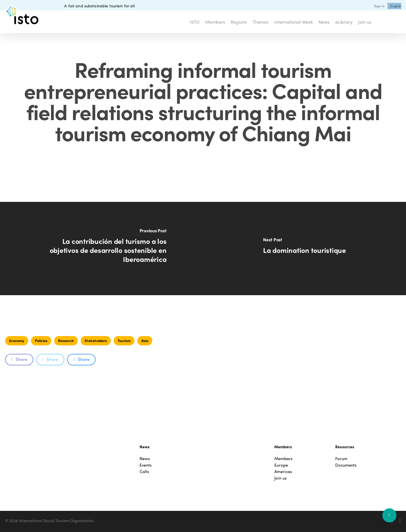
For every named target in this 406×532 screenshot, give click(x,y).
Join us (281, 478)
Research (66, 340)
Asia (145, 340)
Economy (17, 340)
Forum (341, 459)
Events (146, 465)
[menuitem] (396, 6)
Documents (346, 465)
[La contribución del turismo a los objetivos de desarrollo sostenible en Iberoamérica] (101, 249)
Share (19, 359)
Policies (41, 340)
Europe (281, 465)
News (145, 459)
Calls (144, 472)
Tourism (124, 340)
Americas (283, 472)
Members (283, 459)
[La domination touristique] (304, 249)
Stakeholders (96, 340)
